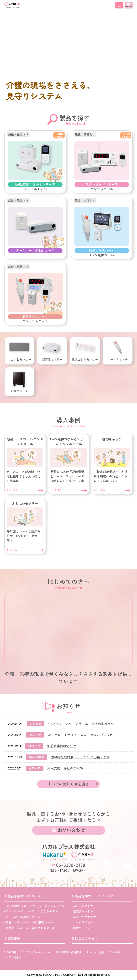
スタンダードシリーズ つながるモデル (32, 911)
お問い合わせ (129, 7)
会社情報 (11, 952)
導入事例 (14, 938)
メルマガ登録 (97, 952)
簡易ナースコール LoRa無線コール (29, 922)
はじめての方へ (86, 938)
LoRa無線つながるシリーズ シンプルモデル (35, 906)
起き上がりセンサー (86, 917)
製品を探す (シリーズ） (26, 896)
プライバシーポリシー (37, 952)
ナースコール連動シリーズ (23, 917)
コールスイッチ (83, 922)
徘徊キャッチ (82, 928)
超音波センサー (83, 911)
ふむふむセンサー (84, 906)
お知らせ (117, 952)
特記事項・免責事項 (70, 952)
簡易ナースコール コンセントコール (30, 928)
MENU (119, 7)
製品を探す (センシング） (95, 896)
